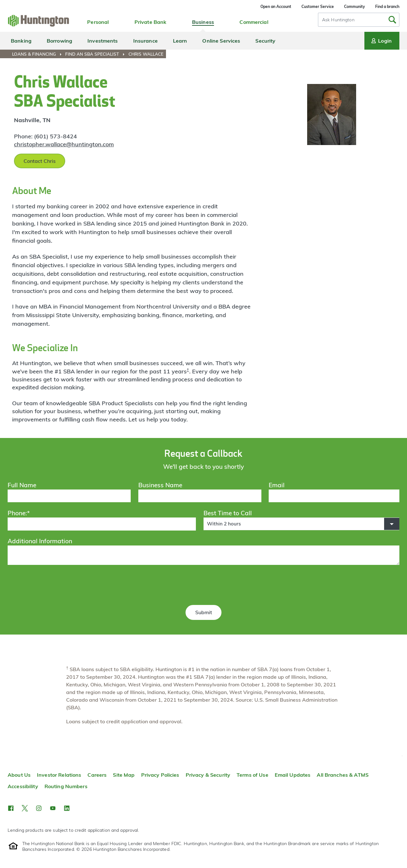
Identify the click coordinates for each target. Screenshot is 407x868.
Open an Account (276, 7)
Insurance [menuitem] (145, 41)
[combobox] (359, 20)
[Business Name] (200, 496)
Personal (98, 22)
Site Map (124, 775)
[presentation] (203, 586)
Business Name (160, 485)
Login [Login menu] (381, 41)
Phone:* (19, 513)
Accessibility (23, 786)
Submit (204, 612)
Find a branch (387, 7)
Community (355, 7)
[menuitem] (38, 54)
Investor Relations (59, 775)
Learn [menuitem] (180, 41)
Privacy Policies (160, 775)
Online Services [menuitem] (221, 41)
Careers (97, 775)
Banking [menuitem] (21, 41)
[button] (301, 524)
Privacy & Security (208, 775)
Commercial (254, 22)
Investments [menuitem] (103, 41)
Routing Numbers (66, 786)
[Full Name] (69, 496)
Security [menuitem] (265, 41)
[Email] (334, 496)
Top (402, 756)
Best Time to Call (228, 513)
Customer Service (318, 7)
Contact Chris (40, 161)
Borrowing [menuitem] (59, 41)
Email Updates (293, 775)
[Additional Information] (203, 555)
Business (203, 22)
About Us (19, 775)
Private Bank (151, 22)
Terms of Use (252, 775)
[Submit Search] (392, 20)
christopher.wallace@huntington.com (64, 144)
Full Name (22, 485)
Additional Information (40, 541)
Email (277, 485)
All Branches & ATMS (343, 775)
